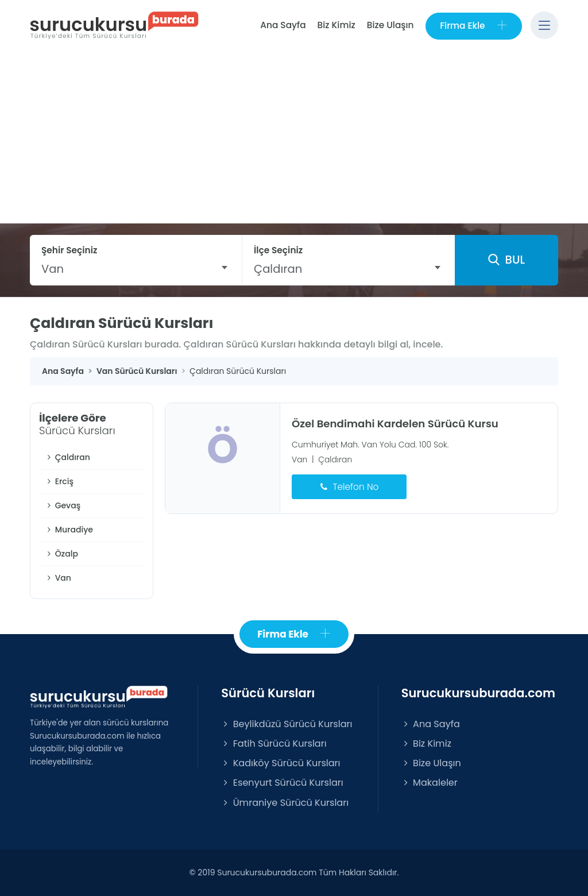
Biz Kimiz (336, 25)
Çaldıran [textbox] (278, 269)
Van (58, 578)
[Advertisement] (294, 137)
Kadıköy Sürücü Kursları (281, 764)
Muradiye (69, 530)
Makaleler (430, 783)
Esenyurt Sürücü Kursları (282, 783)
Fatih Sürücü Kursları (274, 744)
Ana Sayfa (282, 25)
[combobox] (136, 269)
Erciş (59, 481)
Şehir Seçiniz (69, 250)
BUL (506, 260)
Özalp (61, 554)
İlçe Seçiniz (278, 250)
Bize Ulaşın (390, 25)
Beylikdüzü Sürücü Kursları (287, 724)
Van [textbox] (53, 269)
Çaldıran (67, 457)
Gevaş (63, 505)
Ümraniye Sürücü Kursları (285, 803)
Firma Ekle (473, 26)
